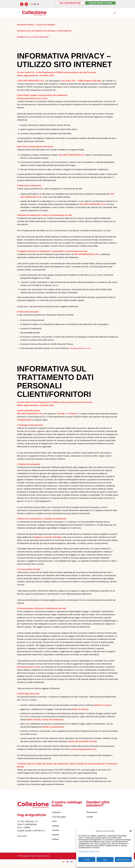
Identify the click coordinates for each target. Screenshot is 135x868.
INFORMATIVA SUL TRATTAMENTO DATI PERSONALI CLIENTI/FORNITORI (46, 31)
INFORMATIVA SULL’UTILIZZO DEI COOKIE (34, 38)
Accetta (87, 860)
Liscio (54, 823)
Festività (56, 838)
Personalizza (92, 813)
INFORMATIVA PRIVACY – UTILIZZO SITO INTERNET (37, 25)
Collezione (57, 813)
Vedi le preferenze (123, 860)
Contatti (90, 818)
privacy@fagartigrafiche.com (84, 750)
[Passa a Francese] (72, 866)
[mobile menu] (114, 13)
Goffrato (55, 843)
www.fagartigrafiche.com (29, 667)
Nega (105, 860)
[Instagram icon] (26, 4)
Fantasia (56, 828)
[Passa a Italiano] (63, 866)
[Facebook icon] (22, 4)
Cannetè (56, 833)
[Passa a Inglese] (67, 866)
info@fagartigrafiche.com (81, 349)
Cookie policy (83, 852)
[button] (131, 831)
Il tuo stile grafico (59, 818)
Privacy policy (94, 852)
